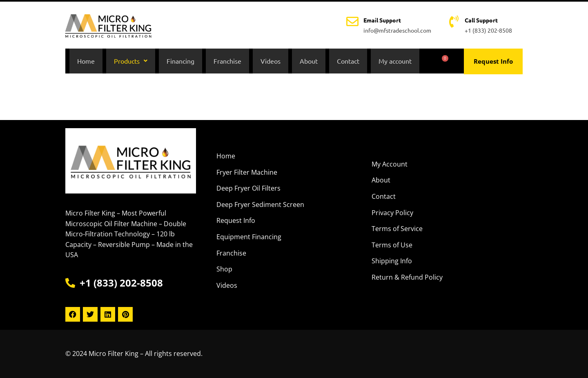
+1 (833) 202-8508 (488, 30)
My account (395, 62)
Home (86, 62)
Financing (180, 62)
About (309, 62)
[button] (131, 62)
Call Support (481, 20)
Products (131, 62)
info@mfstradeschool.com (397, 30)
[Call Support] (454, 22)
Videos (271, 62)
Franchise (227, 62)
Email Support (382, 20)
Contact (348, 62)
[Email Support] (352, 22)
